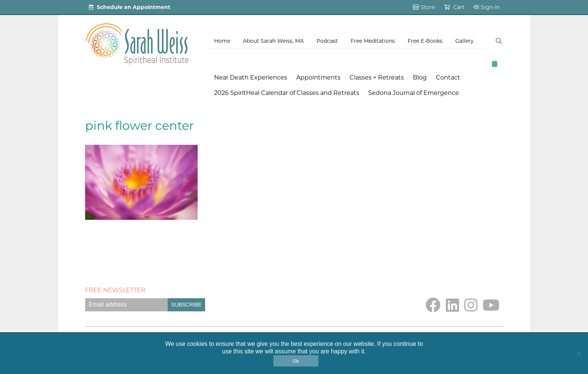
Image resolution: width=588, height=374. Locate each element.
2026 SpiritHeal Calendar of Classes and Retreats (287, 93)
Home (222, 41)
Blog (420, 77)
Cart (454, 7)
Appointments (318, 77)
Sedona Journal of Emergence (414, 93)
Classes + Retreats (377, 77)
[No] (579, 353)
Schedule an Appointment (130, 7)
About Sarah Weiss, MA (273, 41)
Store (424, 7)
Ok (296, 361)
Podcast (327, 41)
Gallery (464, 41)
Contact (448, 77)
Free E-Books (425, 41)
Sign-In (487, 7)
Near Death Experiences (251, 77)
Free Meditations (373, 41)
